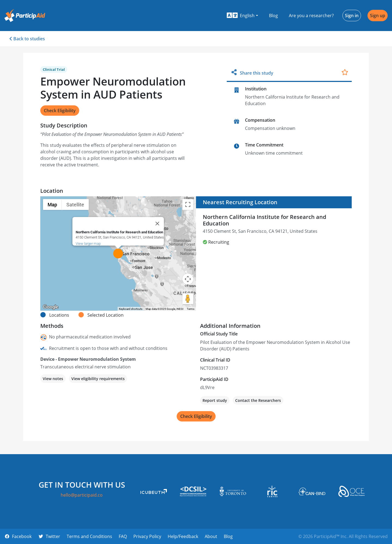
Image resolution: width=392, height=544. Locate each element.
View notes (53, 379)
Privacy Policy (147, 536)
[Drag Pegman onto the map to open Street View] (188, 299)
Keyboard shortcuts (131, 309)
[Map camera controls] (188, 279)
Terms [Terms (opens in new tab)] (191, 309)
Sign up (378, 16)
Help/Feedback (183, 536)
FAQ (123, 536)
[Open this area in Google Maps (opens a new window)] (51, 307)
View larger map (88, 244)
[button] (242, 16)
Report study (215, 400)
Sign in (352, 16)
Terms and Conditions (89, 536)
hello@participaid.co (82, 495)
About (211, 536)
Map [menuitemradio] (52, 205)
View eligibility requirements (98, 379)
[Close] (157, 224)
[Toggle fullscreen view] (188, 204)
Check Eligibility (60, 111)
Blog (273, 16)
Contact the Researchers (258, 400)
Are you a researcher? (311, 16)
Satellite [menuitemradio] (75, 205)
